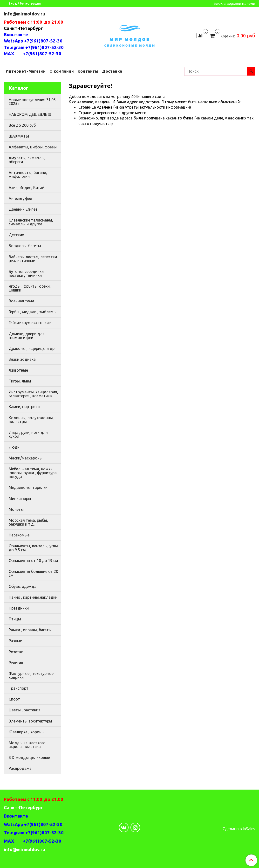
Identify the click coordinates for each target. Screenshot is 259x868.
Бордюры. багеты (25, 246)
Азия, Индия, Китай (27, 187)
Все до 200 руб (22, 125)
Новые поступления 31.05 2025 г (32, 102)
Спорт (14, 699)
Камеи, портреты (24, 407)
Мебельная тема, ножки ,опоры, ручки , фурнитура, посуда (33, 473)
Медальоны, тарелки (28, 487)
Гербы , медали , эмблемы (33, 312)
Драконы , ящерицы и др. (32, 348)
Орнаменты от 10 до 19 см (33, 561)
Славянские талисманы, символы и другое (31, 222)
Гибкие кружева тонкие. (30, 323)
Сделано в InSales (239, 829)
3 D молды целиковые (29, 757)
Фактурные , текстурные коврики (31, 675)
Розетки (16, 652)
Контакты (88, 71)
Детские (16, 235)
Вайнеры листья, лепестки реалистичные (33, 259)
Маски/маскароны (26, 458)
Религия (16, 663)
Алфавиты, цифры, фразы (33, 147)
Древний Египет (23, 209)
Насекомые (19, 535)
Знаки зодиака (22, 359)
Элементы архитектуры (30, 721)
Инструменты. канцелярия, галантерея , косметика (33, 394)
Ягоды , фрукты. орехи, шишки (30, 288)
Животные (18, 370)
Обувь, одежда (23, 586)
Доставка (112, 71)
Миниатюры (20, 499)
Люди (14, 447)
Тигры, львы (20, 381)
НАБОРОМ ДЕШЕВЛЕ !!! (30, 114)
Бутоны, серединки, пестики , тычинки (27, 273)
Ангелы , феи (20, 198)
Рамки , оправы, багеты (30, 630)
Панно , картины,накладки (33, 597)
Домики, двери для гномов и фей (27, 336)
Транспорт (19, 688)
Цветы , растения (25, 710)
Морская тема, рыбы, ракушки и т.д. (28, 522)
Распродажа (20, 768)
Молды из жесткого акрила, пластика (27, 745)
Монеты (16, 509)
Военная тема (21, 301)
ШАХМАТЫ (19, 136)
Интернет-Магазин (26, 71)
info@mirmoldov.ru (25, 14)
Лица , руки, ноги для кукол (28, 434)
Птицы (15, 619)
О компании (62, 71)
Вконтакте (16, 35)
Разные (15, 641)
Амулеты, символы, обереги (27, 160)
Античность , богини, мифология (28, 174)
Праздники (19, 608)
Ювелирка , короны (27, 732)
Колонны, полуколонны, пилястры (31, 420)
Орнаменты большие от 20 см (33, 573)
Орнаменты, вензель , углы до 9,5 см (33, 548)
